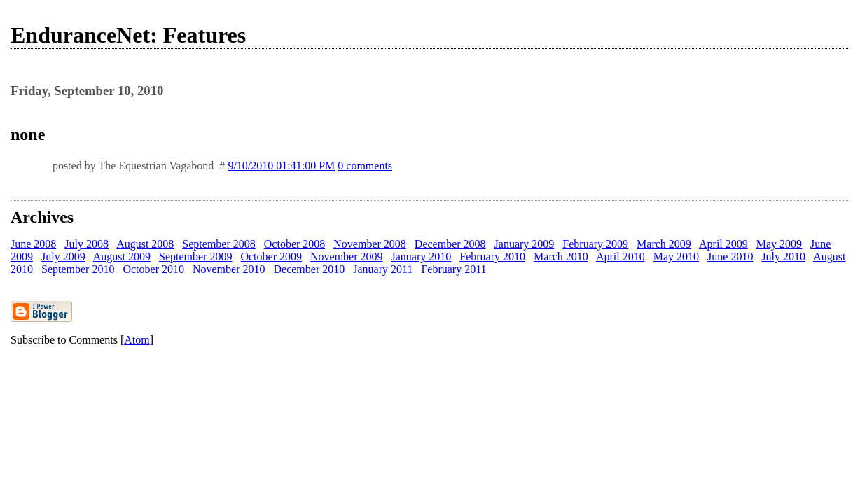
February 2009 (595, 244)
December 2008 (450, 244)
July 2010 (783, 257)
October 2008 (295, 244)
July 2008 (86, 244)
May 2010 (676, 257)
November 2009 (347, 257)
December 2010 (309, 269)
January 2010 (422, 257)
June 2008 (33, 244)
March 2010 (561, 257)
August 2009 (122, 257)
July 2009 (63, 257)
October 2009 (271, 257)
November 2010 (229, 269)
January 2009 (525, 244)
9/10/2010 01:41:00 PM (281, 166)
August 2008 (145, 244)
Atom (137, 340)
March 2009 (664, 244)
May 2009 (779, 244)
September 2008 (219, 244)
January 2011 (383, 269)
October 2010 (153, 269)
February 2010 (492, 257)
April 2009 (723, 244)
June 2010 (730, 257)
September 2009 (195, 257)
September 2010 (78, 269)
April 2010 (620, 257)
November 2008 (370, 244)
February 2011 (453, 269)
